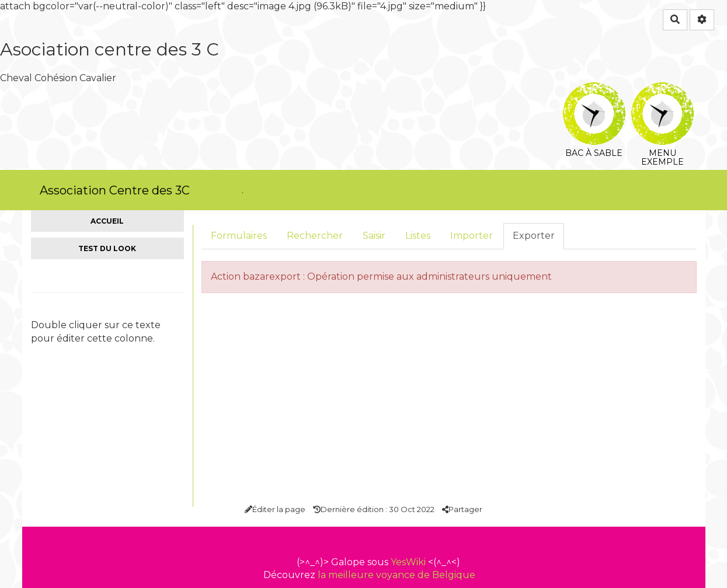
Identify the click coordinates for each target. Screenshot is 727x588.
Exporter (534, 236)
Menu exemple (662, 90)
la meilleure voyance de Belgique (396, 575)
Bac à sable (594, 90)
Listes (418, 236)
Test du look (107, 248)
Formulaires (239, 236)
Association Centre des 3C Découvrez (115, 197)
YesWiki (408, 562)
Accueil (107, 221)
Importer (472, 236)
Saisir (374, 236)
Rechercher (315, 236)
